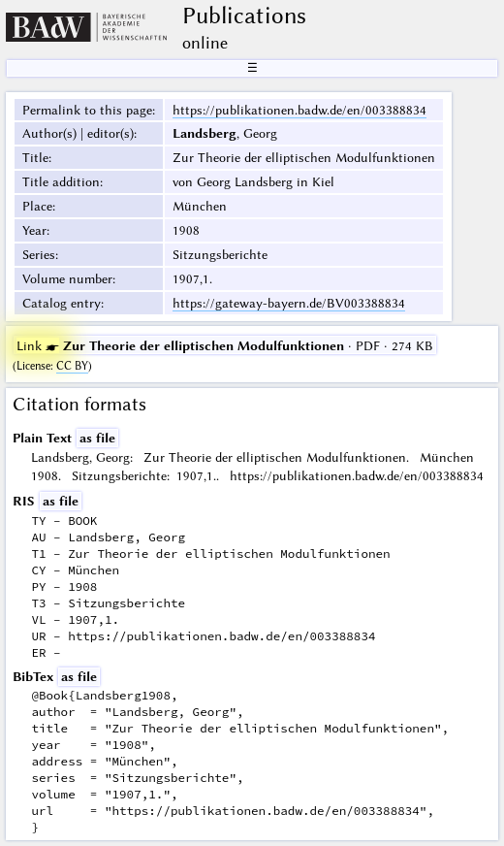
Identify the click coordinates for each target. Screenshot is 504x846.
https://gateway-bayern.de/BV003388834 (289, 303)
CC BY (72, 366)
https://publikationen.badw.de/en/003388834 (299, 110)
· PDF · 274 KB (225, 345)
